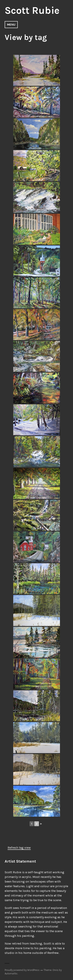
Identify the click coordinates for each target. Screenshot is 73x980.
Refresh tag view (19, 848)
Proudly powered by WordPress (22, 970)
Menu (11, 25)
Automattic (11, 974)
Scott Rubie (32, 10)
